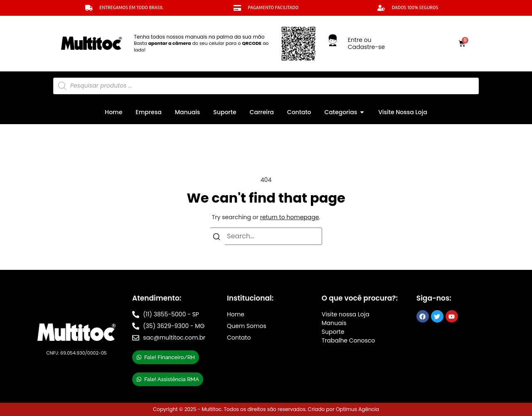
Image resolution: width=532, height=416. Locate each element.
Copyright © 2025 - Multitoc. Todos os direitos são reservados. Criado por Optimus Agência (266, 409)
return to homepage (290, 217)
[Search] (217, 238)
